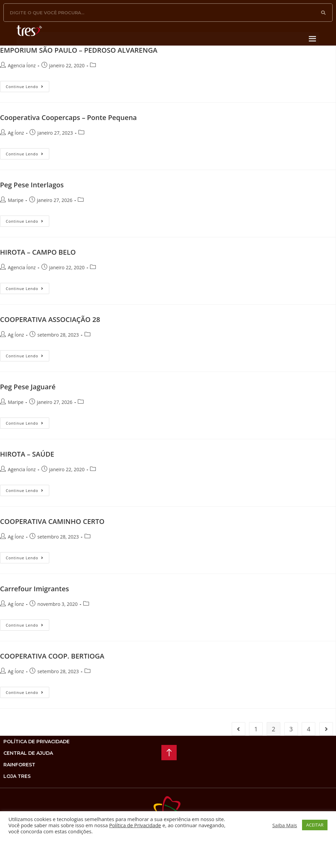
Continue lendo (28, 85)
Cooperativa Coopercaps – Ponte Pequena (68, 117)
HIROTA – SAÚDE (27, 454)
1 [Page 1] (256, 729)
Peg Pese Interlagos (32, 185)
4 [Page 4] (308, 729)
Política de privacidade (37, 742)
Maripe (16, 200)
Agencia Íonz (22, 65)
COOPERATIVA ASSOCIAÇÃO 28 (50, 319)
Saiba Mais (285, 825)
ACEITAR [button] (315, 825)
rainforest (19, 765)
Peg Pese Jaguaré (28, 387)
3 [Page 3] (291, 729)
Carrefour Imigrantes (34, 589)
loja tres (17, 776)
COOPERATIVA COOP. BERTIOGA (52, 656)
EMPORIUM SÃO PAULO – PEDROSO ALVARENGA (79, 50)
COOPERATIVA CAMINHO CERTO (52, 521)
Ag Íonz (16, 133)
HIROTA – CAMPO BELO (38, 252)
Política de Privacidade (135, 825)
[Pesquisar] (323, 13)
